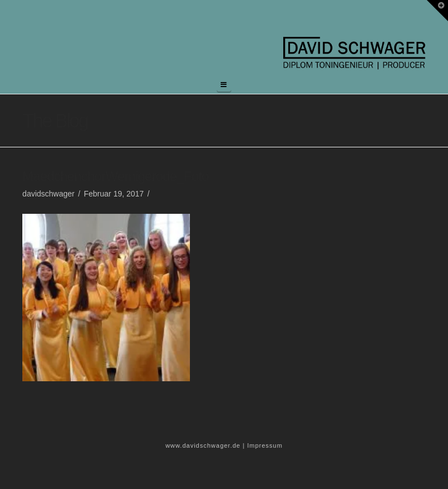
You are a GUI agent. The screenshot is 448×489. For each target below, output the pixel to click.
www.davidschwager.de (203, 445)
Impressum (264, 445)
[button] (224, 85)
